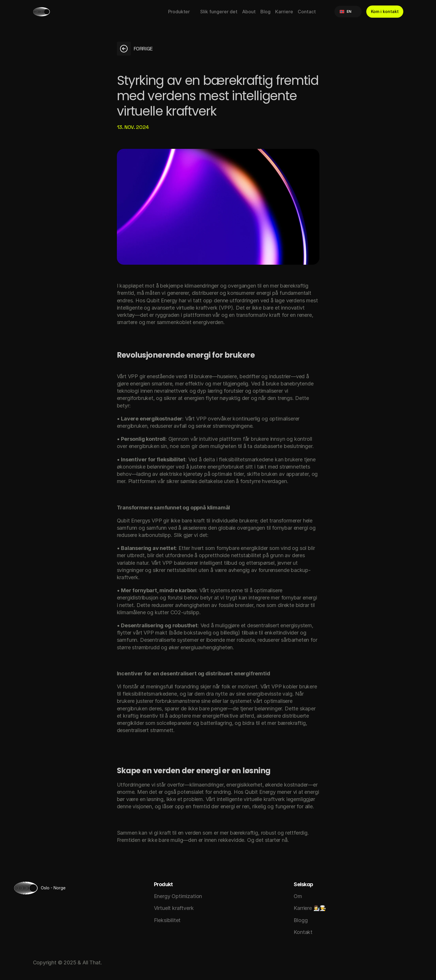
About (249, 12)
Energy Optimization (178, 896)
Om (298, 896)
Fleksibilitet (167, 920)
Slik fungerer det (219, 12)
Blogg (301, 920)
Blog (265, 12)
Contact (307, 12)
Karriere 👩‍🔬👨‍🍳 (310, 908)
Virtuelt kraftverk (174, 908)
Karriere (284, 12)
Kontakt (303, 932)
